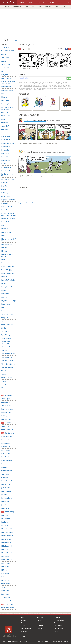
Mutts (3, 259)
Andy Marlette (6, 406)
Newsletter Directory (61, 634)
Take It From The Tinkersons (7, 343)
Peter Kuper (6, 563)
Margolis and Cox (7, 529)
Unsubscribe (65, 641)
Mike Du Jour (6, 248)
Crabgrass (5, 123)
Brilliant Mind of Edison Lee (7, 108)
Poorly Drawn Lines (8, 287)
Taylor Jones (6, 597)
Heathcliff (5, 203)
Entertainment (17, 7)
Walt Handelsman (8, 608)
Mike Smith (5, 549)
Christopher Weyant (8, 430)
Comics (40, 623)
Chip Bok (6, 423)
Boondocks (5, 100)
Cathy (3, 119)
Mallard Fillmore (7, 232)
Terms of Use (56, 641)
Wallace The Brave (8, 367)
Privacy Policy (48, 641)
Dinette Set (5, 150)
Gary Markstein (7, 471)
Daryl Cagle (5, 440)
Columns (40, 626)
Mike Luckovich (7, 546)
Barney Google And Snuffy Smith (8, 83)
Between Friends (7, 90)
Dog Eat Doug (6, 153)
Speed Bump (6, 335)
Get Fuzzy (5, 193)
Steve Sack (5, 594)
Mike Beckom (6, 543)
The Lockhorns (7, 357)
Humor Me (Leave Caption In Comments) (9, 214)
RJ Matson (5, 570)
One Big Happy (7, 270)
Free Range (5, 186)
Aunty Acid (5, 68)
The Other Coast (7, 361)
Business (8, 7)
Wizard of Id (6, 374)
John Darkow (6, 508)
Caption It (5, 112)
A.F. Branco (7, 395)
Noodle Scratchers (8, 266)
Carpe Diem (6, 116)
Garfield (4, 189)
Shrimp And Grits (7, 325)
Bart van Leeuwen (8, 409)
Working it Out (7, 378)
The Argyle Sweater (8, 347)
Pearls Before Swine (8, 280)
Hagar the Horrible (8, 200)
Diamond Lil (6, 147)
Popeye (4, 290)
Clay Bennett (8, 433)
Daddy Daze (6, 136)
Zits (3, 388)
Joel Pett (4, 495)
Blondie (4, 97)
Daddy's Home (6, 140)
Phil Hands (5, 567)
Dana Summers (7, 436)
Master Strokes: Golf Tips (8, 240)
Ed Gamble (5, 464)
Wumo (4, 381)
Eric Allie (4, 467)
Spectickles (5, 331)
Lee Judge (5, 522)
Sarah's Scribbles (7, 314)
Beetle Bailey (6, 87)
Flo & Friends (6, 171)
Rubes (4, 307)
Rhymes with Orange (9, 301)
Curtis (4, 133)
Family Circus (6, 167)
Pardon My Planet (8, 273)
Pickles (4, 283)
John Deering (8, 512)
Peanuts (4, 277)
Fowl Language (7, 183)
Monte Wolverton (7, 553)
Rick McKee (5, 580)
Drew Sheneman (7, 460)
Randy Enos (5, 573)
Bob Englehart (6, 419)
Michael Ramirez (7, 536)
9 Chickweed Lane (8, 51)
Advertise (40, 641)
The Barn (5, 350)
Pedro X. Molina (7, 560)
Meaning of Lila (7, 244)
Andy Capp (5, 58)
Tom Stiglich (7, 604)
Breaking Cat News (8, 104)
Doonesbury (6, 160)
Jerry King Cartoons (8, 218)
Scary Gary (5, 318)
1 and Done (5, 47)
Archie (4, 61)
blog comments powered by (29, 203)
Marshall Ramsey (7, 532)
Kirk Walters (6, 519)
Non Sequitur (6, 263)
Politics (56, 7)
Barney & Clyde (7, 78)
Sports (64, 7)
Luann (4, 225)
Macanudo (5, 229)
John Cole (5, 505)
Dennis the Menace (8, 143)
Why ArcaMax (59, 628)
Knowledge (47, 7)
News (39, 620)
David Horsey (6, 450)
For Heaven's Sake (8, 179)
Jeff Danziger (6, 484)
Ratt (3, 577)
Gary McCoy (5, 474)
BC (2, 71)
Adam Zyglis (6, 399)
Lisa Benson (6, 525)
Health (26, 7)
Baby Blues (5, 75)
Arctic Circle (6, 64)
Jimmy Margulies (7, 491)
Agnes (4, 54)
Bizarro (4, 94)
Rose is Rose (6, 304)
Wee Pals (5, 371)
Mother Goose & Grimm (7, 255)
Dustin (4, 164)
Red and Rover (6, 294)
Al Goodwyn (5, 402)
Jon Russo (5, 515)
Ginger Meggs (6, 196)
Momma (4, 251)
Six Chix (4, 328)
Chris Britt (5, 426)
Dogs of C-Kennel (7, 157)
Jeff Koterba (6, 488)
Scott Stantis (6, 584)
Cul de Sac (5, 129)
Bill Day (4, 416)
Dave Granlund (7, 443)
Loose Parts (5, 222)
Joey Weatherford (7, 498)
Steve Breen (6, 587)
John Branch (6, 501)
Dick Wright (6, 457)
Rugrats (4, 311)
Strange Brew (6, 338)
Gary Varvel (5, 477)
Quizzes (40, 628)
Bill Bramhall (6, 412)
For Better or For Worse (7, 175)
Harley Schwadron (8, 481)
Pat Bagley (5, 556)
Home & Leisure (36, 7)
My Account (58, 626)
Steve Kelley (6, 591)
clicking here (41, 90)
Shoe (3, 321)
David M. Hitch (6, 454)
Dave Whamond (7, 447)
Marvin (4, 236)
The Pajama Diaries (8, 364)
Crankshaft (5, 126)
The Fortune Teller (8, 354)
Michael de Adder (7, 539)
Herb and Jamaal (7, 207)
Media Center (59, 631)
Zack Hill (4, 385)
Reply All (4, 297)
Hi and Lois (5, 210)
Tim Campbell (6, 601)
